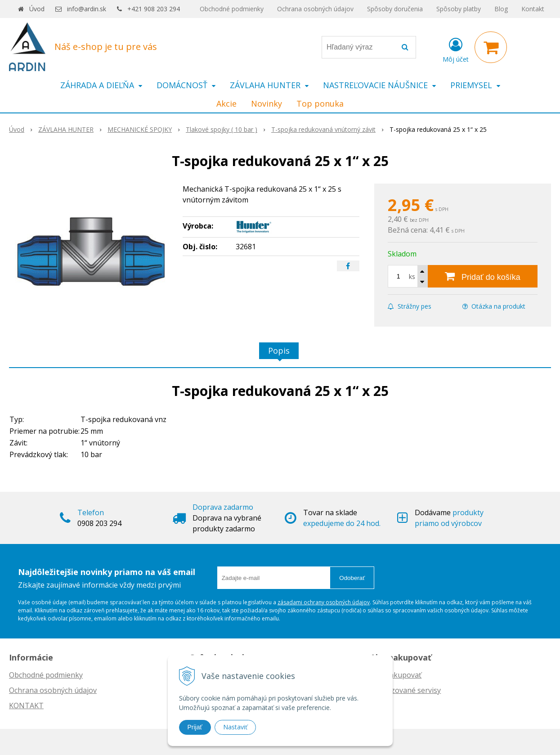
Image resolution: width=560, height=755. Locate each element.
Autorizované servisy (405, 690)
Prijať (195, 727)
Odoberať (352, 578)
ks (412, 276)
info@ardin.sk (87, 9)
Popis (279, 351)
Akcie (226, 103)
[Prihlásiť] (456, 49)
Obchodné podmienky (232, 9)
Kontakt (533, 9)
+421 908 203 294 (154, 9)
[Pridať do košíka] (483, 276)
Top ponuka (320, 103)
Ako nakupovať (396, 675)
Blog (501, 9)
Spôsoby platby (459, 9)
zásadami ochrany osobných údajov (324, 602)
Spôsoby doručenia (395, 9)
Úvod (37, 9)
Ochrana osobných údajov (315, 9)
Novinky (267, 103)
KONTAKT (26, 706)
